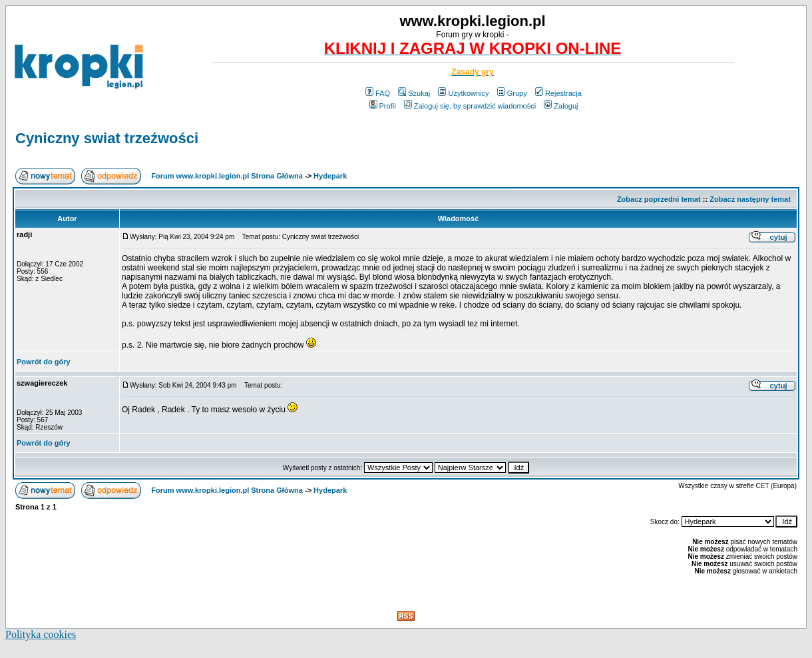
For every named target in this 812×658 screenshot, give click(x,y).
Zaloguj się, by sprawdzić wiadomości (470, 106)
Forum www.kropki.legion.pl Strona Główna (227, 176)
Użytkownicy (463, 93)
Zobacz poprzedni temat (659, 199)
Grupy (512, 93)
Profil (383, 106)
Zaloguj (561, 106)
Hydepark (330, 176)
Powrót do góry (44, 362)
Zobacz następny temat (750, 199)
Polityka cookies (41, 634)
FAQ (378, 93)
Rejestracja (558, 93)
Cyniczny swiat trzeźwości (107, 138)
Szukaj (414, 93)
